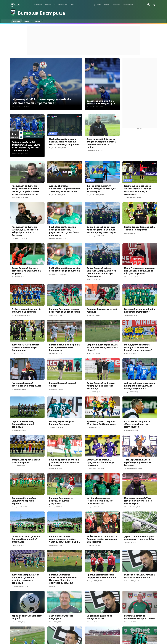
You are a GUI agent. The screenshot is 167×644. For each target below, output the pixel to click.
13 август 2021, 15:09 (94, 581)
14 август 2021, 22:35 (57, 586)
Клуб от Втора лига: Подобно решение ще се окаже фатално (100, 501)
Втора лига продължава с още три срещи (26, 461)
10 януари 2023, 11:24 (94, 507)
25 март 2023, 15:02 (19, 430)
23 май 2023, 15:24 (18, 354)
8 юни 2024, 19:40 (93, 280)
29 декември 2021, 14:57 (20, 586)
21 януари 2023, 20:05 (19, 507)
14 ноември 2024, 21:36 (57, 274)
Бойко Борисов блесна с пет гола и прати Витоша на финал (26, 271)
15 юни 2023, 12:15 (131, 315)
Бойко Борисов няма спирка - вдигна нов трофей (140, 228)
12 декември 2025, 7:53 (95, 107)
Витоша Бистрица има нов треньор (102, 310)
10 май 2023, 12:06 (93, 354)
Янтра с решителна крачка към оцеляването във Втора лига (64, 347)
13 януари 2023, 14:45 (57, 507)
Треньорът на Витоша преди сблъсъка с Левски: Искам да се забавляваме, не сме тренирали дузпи (26, 190)
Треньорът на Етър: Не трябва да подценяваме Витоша (138, 462)
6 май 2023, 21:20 (130, 354)
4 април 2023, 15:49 (131, 392)
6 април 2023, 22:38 (56, 389)
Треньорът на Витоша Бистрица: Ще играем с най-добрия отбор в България (25, 231)
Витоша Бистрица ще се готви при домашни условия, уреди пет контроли (26, 579)
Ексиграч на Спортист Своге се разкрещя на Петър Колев (137, 424)
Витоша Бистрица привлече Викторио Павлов (140, 617)
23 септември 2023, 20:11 (21, 315)
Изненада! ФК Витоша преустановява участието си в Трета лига (42, 101)
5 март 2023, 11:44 (18, 466)
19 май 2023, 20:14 (56, 354)
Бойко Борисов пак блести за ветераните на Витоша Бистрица (64, 462)
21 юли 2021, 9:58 (55, 622)
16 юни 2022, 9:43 (55, 545)
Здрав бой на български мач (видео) (27, 617)
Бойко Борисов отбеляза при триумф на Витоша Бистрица (101, 386)
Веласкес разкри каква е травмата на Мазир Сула (101, 102)
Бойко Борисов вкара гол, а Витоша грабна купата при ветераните (102, 539)
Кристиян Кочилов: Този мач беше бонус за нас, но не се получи (138, 501)
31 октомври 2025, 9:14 (58, 239)
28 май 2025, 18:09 (131, 233)
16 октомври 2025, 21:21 (95, 236)
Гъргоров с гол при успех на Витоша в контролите (140, 576)
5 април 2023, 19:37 (94, 392)
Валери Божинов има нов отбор (63, 384)
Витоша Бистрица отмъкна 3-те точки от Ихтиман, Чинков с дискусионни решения (63, 579)
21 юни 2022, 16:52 (18, 545)
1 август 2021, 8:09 (18, 622)
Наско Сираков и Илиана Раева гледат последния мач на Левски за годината (64, 142)
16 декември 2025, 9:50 (21, 107)
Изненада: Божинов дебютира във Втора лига (26, 384)
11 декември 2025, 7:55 (57, 195)
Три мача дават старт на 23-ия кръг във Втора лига (101, 423)
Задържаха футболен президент (61, 617)
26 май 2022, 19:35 (93, 545)
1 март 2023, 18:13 (56, 469)
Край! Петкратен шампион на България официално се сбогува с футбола (139, 271)
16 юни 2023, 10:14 (93, 315)
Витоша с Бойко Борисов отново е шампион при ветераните (26, 347)
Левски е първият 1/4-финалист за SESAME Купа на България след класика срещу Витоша (26, 146)
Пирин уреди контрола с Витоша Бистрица (63, 423)
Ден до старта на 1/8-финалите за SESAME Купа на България (101, 189)
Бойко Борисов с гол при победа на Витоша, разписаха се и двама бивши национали (65, 231)
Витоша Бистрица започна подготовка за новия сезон (64, 310)
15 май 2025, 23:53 (18, 277)
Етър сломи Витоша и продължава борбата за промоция (100, 462)
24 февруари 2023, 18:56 (133, 469)
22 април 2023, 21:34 (19, 389)
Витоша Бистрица (41, 13)
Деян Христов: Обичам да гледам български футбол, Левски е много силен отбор (102, 143)
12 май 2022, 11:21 (130, 543)
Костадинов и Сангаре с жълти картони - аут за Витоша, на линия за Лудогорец (138, 190)
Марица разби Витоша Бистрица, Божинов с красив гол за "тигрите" (138, 347)
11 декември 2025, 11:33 (20, 197)
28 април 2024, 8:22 (131, 277)
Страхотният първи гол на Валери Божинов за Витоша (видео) (102, 347)
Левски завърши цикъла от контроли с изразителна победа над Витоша (140, 386)
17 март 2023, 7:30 (94, 427)
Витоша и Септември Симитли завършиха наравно (24, 501)
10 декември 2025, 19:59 (95, 195)
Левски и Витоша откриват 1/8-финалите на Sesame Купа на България (65, 189)
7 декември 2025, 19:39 (133, 197)
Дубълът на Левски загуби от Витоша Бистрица (26, 310)
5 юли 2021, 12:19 (130, 622)
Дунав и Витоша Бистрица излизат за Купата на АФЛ (139, 538)
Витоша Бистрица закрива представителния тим (140, 310)
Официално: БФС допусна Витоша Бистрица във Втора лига (26, 539)
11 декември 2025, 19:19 (20, 154)
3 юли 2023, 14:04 (56, 315)
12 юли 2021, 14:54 (93, 622)
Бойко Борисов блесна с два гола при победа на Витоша (65, 269)
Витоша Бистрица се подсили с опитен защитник (61, 501)
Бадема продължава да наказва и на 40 (100, 617)
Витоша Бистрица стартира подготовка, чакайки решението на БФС (65, 539)
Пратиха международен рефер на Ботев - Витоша (101, 576)
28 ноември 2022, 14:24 (133, 507)
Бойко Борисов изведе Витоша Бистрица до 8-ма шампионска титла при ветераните (102, 272)
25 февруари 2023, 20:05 (96, 469)
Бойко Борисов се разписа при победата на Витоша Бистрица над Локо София (101, 230)
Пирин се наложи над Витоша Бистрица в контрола (23, 424)
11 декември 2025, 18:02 (58, 148)
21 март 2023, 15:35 (56, 427)
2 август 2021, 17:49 (132, 581)
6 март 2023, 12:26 (131, 430)
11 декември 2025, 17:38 (95, 151)
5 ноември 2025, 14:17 (19, 239)
